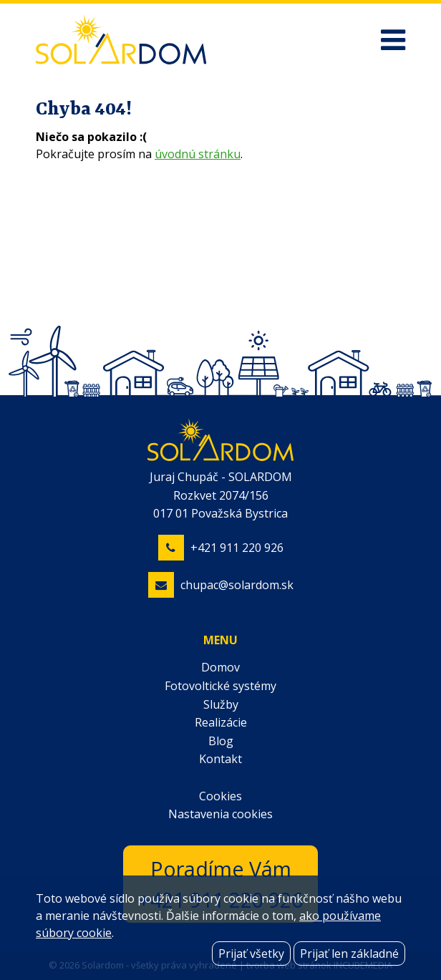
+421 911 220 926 (237, 548)
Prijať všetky (251, 954)
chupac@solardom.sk (237, 585)
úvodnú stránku (198, 154)
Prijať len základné (349, 954)
